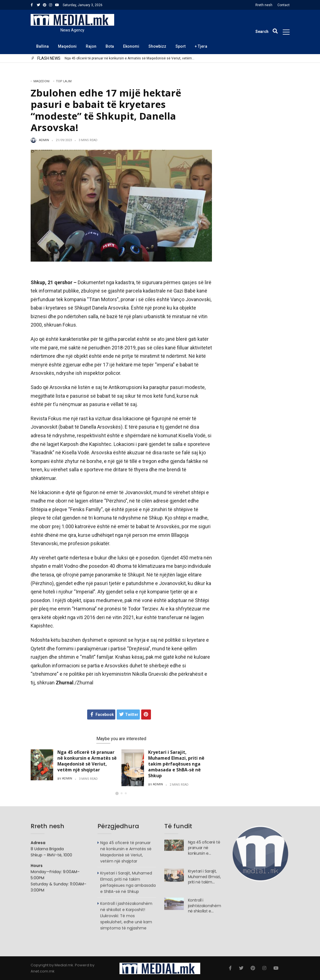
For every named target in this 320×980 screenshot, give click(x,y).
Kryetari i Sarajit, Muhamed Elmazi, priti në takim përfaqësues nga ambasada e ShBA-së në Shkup (176, 764)
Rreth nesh (264, 5)
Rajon (91, 46)
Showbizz (157, 46)
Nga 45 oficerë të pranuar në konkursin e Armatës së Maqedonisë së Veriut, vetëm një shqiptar (128, 58)
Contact (284, 5)
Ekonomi (131, 46)
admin (44, 140)
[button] (117, 793)
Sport (180, 46)
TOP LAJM (64, 81)
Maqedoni (67, 46)
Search (219, 74)
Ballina (42, 46)
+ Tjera (201, 46)
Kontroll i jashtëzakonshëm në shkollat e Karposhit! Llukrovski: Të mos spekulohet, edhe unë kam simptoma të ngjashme (126, 919)
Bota (110, 46)
